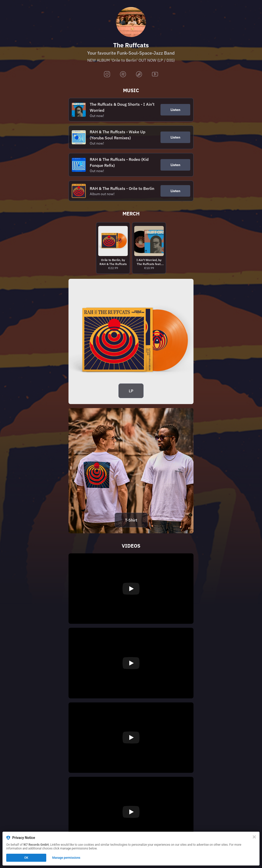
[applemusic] (139, 75)
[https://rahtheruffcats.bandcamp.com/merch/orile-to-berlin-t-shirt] (131, 471)
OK (26, 858)
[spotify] (123, 75)
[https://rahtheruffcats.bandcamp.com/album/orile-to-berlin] (131, 341)
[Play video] (131, 589)
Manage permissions (66, 858)
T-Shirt (131, 520)
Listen (175, 110)
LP (131, 391)
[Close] (254, 837)
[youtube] (155, 75)
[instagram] (107, 75)
